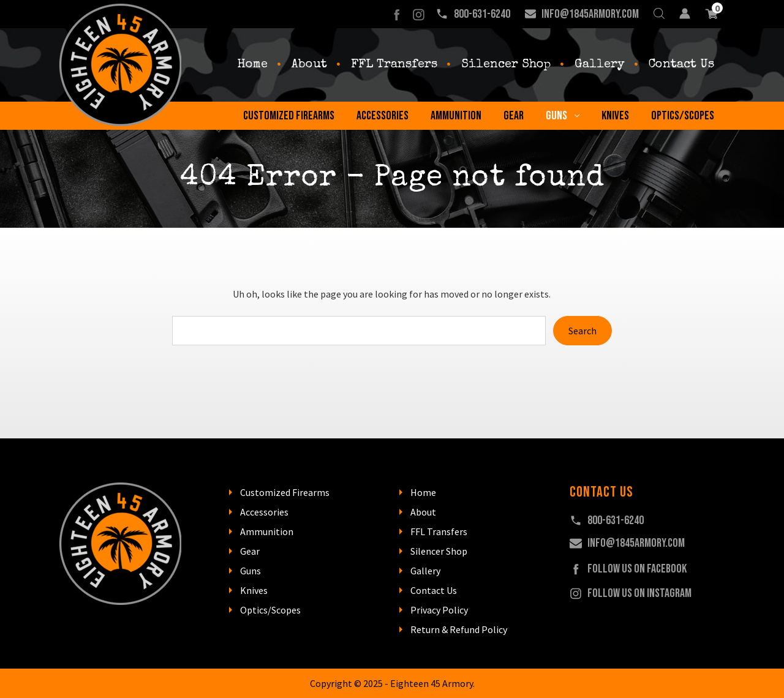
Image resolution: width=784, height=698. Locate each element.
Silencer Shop (506, 65)
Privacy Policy (439, 610)
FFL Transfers (394, 65)
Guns (563, 116)
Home (252, 65)
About (309, 65)
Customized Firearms (289, 116)
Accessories (383, 116)
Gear (514, 116)
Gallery (600, 65)
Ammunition (456, 116)
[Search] (659, 14)
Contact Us (681, 65)
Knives (615, 116)
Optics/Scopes (683, 116)
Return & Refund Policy (459, 629)
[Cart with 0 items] (711, 14)
